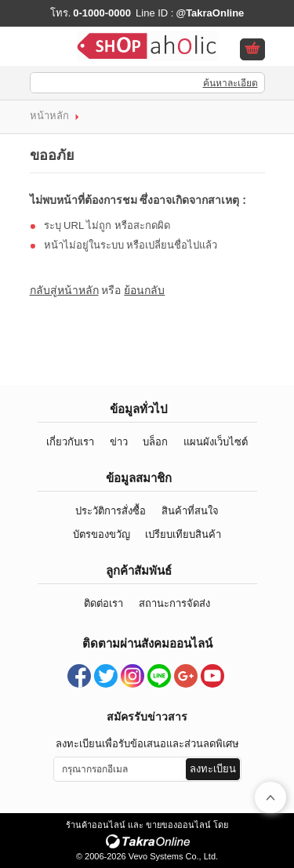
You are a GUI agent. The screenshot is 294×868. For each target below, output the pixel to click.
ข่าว (119, 442)
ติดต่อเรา (103, 603)
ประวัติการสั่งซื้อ (111, 511)
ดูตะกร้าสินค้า (252, 50)
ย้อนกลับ (144, 290)
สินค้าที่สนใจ (190, 511)
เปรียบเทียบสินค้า (183, 534)
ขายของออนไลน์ (178, 825)
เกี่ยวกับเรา (70, 442)
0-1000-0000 (102, 13)
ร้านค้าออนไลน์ (96, 825)
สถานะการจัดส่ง (174, 603)
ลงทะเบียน (213, 769)
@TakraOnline (210, 13)
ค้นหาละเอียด (230, 83)
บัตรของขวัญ (102, 534)
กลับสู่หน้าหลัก (64, 290)
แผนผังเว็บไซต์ (216, 442)
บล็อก (155, 442)
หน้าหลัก (49, 116)
